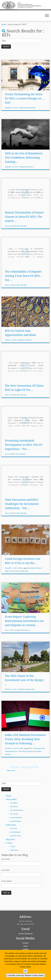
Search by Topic (16, 844)
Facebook (26, 943)
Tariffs (7, 580)
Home (4, 33)
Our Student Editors (17, 819)
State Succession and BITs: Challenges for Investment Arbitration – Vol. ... (22, 513)
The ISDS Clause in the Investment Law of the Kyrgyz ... (24, 689)
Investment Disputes (35, 577)
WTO (12, 580)
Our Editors (14, 812)
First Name (6, 868)
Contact (9, 852)
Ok (26, 971)
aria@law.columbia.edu (25, 933)
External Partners (16, 830)
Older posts (10, 779)
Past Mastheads (15, 841)
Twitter (26, 946)
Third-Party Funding (26, 760)
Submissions (14, 859)
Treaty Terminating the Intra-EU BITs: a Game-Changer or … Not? (25, 107)
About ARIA (11, 808)
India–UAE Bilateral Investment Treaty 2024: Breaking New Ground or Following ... (25, 748)
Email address (7, 890)
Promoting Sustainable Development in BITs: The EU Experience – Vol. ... (24, 453)
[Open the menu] (47, 22)
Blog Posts (11, 848)
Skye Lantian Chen (22, 580)
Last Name (6, 879)
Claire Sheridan (21, 235)
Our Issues (14, 837)
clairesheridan (31, 116)
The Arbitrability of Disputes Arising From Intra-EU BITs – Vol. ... (24, 284)
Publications (11, 834)
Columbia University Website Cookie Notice (26, 975)
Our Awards (14, 823)
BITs (31, 757)
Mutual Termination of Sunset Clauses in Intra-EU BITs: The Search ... (24, 225)
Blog (22, 116)
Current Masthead (16, 826)
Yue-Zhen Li (30, 175)
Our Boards (14, 815)
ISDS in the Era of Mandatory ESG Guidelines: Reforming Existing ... (24, 166)
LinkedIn (25, 949)
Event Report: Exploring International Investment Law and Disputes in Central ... (24, 630)
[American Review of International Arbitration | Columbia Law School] (26, 9)
